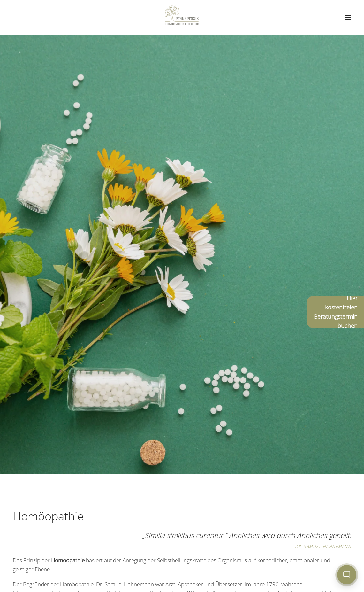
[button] (348, 18)
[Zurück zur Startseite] (182, 18)
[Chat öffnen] (347, 575)
